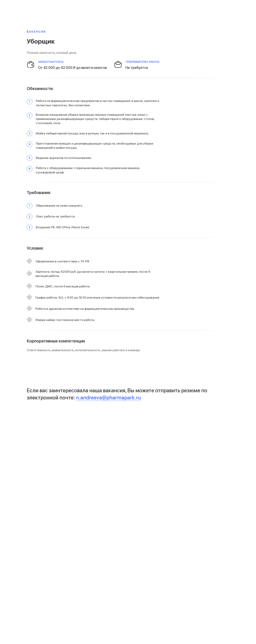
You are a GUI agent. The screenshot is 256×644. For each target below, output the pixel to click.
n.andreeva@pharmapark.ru (108, 398)
